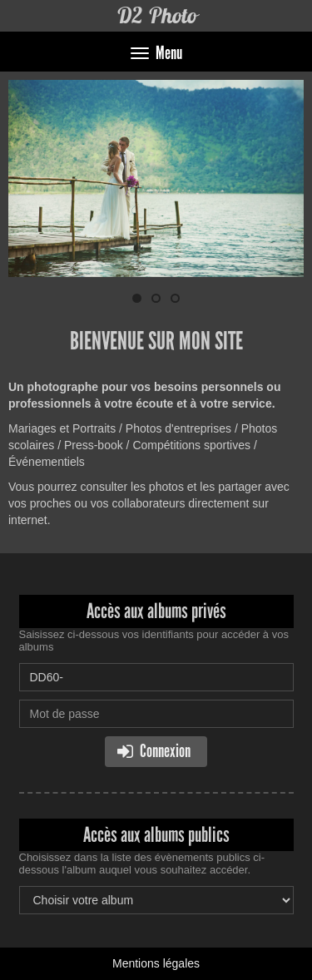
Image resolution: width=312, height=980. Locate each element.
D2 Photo (156, 15)
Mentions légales (156, 963)
